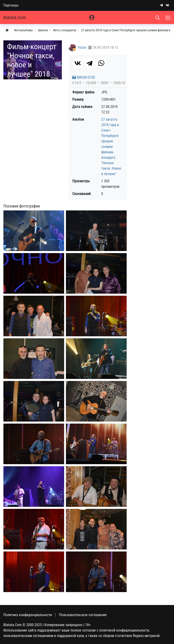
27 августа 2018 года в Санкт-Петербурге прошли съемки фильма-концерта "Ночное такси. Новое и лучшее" (111, 147)
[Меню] (168, 17)
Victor (82, 48)
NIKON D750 (84, 77)
